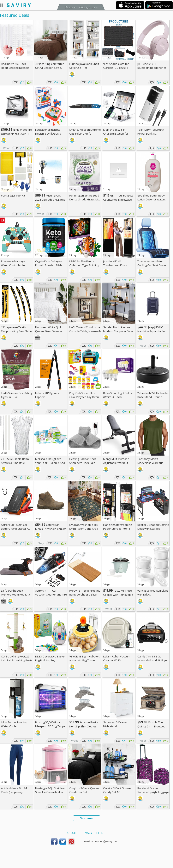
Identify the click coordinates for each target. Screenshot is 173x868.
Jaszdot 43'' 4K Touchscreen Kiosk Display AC (115, 265)
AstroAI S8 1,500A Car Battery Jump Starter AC (16, 527)
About (72, 833)
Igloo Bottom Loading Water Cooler (14, 724)
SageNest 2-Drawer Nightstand (115, 724)
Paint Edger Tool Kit (13, 195)
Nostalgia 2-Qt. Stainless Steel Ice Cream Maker (50, 790)
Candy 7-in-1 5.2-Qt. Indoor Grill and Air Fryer (153, 658)
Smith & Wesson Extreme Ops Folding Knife (85, 132)
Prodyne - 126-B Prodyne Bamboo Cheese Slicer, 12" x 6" (85, 594)
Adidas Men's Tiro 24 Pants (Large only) (14, 790)
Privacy (86, 833)
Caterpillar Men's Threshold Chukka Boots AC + (51, 529)
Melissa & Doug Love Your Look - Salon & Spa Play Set (50, 463)
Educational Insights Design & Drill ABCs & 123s (48, 134)
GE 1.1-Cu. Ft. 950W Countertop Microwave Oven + (118, 200)
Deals (69, 7)
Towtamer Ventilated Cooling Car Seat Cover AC (152, 265)
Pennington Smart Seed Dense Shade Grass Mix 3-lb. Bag (85, 199)
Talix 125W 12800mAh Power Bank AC (151, 132)
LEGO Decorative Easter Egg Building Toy (50, 658)
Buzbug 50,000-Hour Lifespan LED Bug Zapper (51, 724)
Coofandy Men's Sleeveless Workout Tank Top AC (150, 463)
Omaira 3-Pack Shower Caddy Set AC (118, 790)
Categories (87, 7)
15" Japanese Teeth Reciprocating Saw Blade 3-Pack (16, 331)
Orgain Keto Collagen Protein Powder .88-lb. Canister (49, 265)
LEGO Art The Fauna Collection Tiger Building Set (84, 265)
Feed (100, 833)
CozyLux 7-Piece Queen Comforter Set (84, 790)
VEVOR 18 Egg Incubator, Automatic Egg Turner (84, 658)
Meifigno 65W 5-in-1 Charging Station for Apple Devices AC (116, 134)
